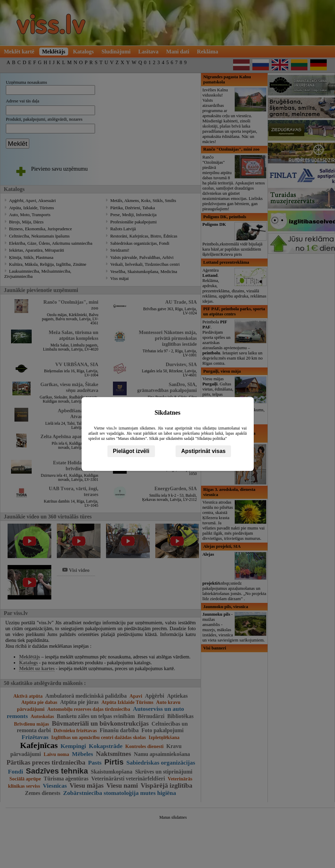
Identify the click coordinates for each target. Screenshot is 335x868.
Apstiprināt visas (203, 451)
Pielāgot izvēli (131, 451)
